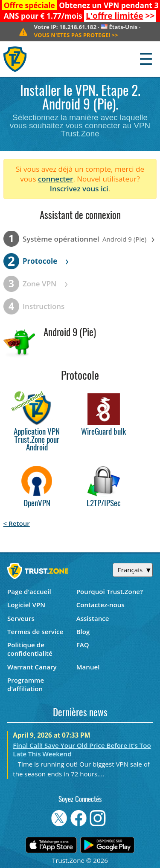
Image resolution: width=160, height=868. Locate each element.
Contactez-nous (100, 605)
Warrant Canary (32, 667)
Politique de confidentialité (30, 649)
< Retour (17, 523)
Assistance (93, 618)
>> (120, 16)
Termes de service (35, 632)
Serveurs (21, 618)
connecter (56, 179)
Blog (83, 632)
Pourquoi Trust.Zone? (110, 591)
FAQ (83, 645)
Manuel (88, 667)
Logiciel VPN (26, 605)
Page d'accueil (29, 591)
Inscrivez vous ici (79, 189)
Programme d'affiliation (26, 684)
